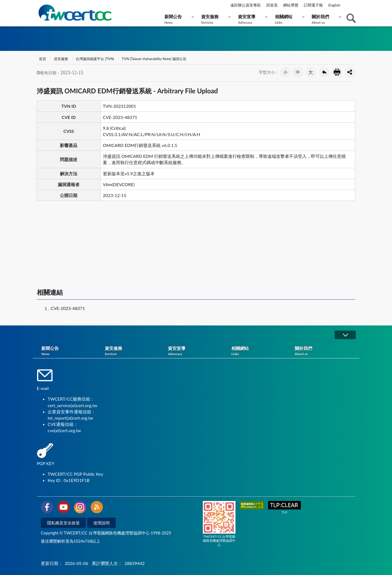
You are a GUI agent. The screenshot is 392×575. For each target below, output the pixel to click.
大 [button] (311, 72)
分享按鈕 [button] (350, 72)
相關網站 (288, 19)
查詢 (351, 18)
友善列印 (337, 72)
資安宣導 (251, 19)
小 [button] (285, 72)
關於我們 (325, 19)
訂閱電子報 (313, 5)
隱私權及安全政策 (63, 523)
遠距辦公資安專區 (246, 5)
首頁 (42, 59)
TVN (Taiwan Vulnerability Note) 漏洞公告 (154, 59)
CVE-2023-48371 (68, 308)
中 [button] (298, 72)
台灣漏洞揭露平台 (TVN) (95, 59)
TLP (284, 508)
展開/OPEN (345, 335)
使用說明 (102, 523)
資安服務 (215, 19)
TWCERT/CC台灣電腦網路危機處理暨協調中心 (219, 524)
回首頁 (272, 5)
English (334, 5)
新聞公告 (178, 19)
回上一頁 (324, 72)
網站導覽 (291, 5)
